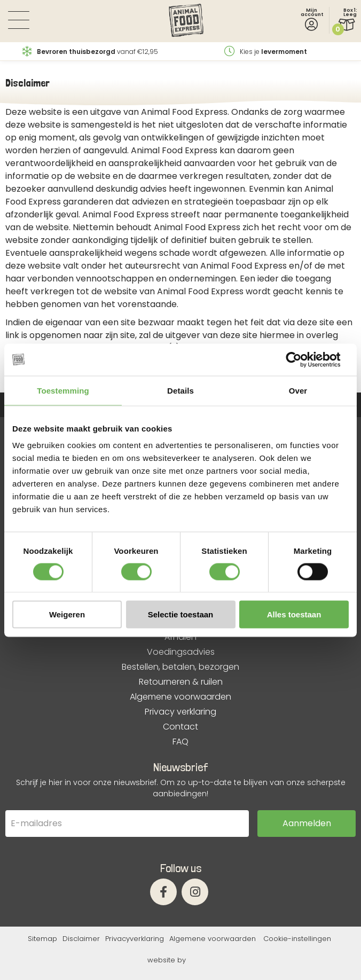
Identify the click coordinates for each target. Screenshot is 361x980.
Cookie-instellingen (297, 939)
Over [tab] (298, 390)
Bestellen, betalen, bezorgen (180, 667)
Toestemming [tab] (63, 390)
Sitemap (42, 939)
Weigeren (67, 614)
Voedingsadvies (181, 652)
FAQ (180, 742)
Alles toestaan (294, 614)
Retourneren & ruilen (181, 682)
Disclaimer (81, 939)
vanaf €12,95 (90, 52)
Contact (180, 727)
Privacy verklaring (180, 712)
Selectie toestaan (181, 614)
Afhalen (180, 637)
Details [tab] (180, 390)
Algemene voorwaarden (180, 697)
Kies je (266, 52)
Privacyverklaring (135, 939)
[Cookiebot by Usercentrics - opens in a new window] (302, 359)
